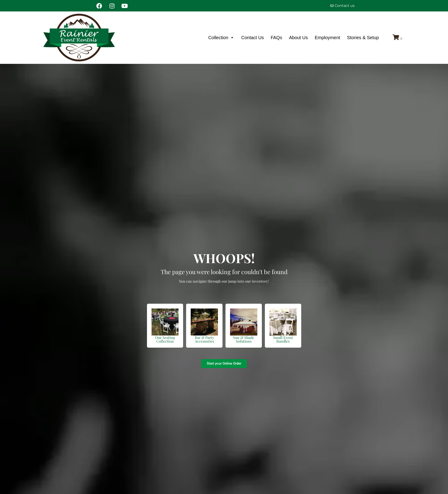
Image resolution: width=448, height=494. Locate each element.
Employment (327, 38)
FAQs (276, 38)
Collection (221, 38)
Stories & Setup (363, 38)
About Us (298, 38)
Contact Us (252, 38)
